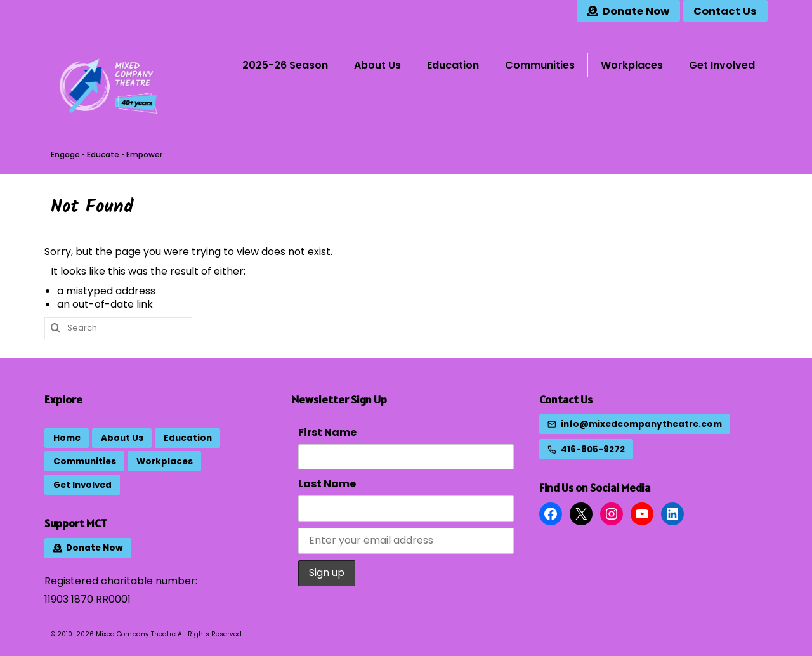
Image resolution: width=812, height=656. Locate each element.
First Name (327, 432)
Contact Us (566, 399)
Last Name (327, 484)
